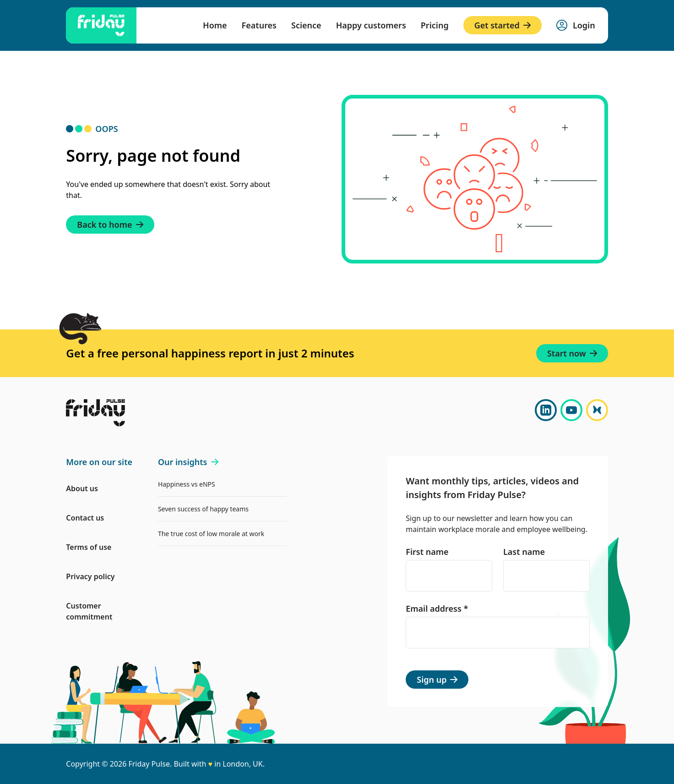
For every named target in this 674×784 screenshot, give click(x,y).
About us (82, 488)
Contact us (85, 518)
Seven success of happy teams (203, 509)
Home (215, 25)
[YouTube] (571, 410)
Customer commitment (89, 611)
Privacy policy (90, 576)
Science (306, 25)
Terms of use (89, 547)
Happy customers (371, 25)
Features (259, 25)
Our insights (188, 462)
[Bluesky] (597, 410)
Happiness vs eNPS (187, 484)
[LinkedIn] (546, 410)
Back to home (110, 225)
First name (427, 552)
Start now (572, 353)
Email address (437, 609)
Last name (524, 552)
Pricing (435, 25)
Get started (503, 25)
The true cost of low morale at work (211, 534)
